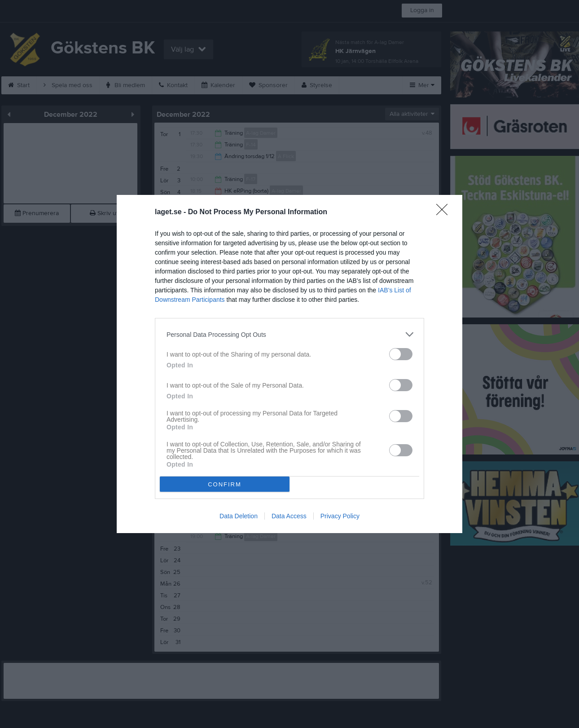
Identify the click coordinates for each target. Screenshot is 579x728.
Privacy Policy (340, 516)
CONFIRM (225, 484)
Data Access (289, 516)
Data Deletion (239, 516)
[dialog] (289, 364)
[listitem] (289, 334)
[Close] (445, 212)
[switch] (401, 354)
